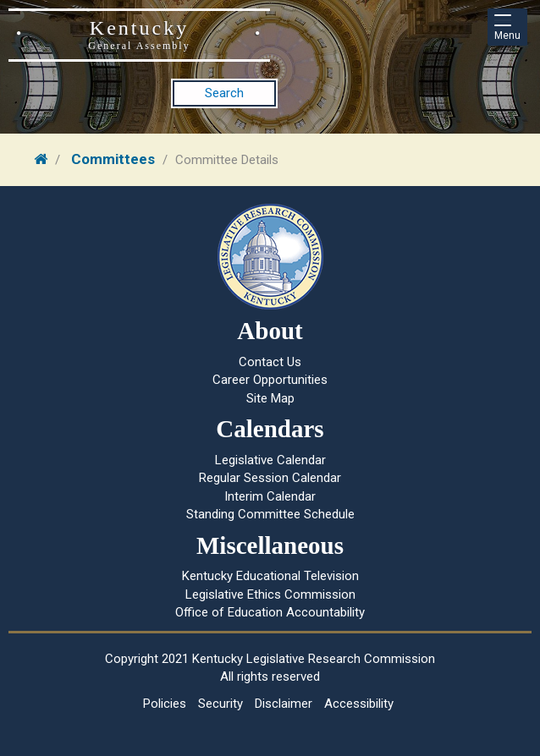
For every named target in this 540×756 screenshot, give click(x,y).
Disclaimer (284, 704)
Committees (113, 159)
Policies (165, 704)
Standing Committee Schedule (270, 514)
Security (220, 704)
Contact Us (270, 362)
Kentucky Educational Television (270, 576)
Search (224, 93)
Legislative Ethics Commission (270, 594)
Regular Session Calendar (270, 478)
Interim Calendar (270, 496)
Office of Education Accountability (270, 612)
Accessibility (359, 704)
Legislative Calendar (270, 460)
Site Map (270, 398)
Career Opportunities (270, 380)
